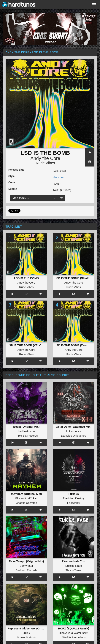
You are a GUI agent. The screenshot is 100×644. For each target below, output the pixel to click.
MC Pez (32, 498)
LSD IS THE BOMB (26, 278)
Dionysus (65, 633)
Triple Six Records (26, 436)
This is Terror (74, 570)
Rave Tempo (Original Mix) (26, 561)
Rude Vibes (45, 163)
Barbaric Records (26, 570)
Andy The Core (74, 283)
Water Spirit (81, 633)
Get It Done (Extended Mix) (74, 427)
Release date (16, 170)
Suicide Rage (74, 566)
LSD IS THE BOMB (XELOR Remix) (31, 345)
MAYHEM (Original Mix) (26, 494)
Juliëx (26, 633)
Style (11, 176)
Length (13, 189)
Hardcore (58, 177)
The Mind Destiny (74, 498)
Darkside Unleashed (74, 436)
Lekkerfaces (74, 431)
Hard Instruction (26, 431)
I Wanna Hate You (74, 561)
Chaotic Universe (26, 503)
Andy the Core (45, 158)
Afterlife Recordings (74, 637)
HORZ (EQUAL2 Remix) (74, 628)
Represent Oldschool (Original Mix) (31, 628)
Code (12, 182)
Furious (74, 494)
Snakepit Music (26, 637)
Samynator (26, 566)
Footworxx (74, 503)
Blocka (19, 498)
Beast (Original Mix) (26, 427)
